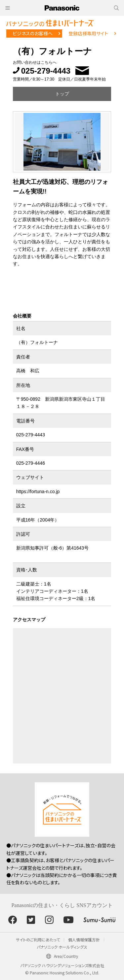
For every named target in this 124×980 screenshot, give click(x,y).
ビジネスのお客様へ (33, 33)
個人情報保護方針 (84, 940)
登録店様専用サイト (88, 33)
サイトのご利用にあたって (38, 940)
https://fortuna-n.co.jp (38, 491)
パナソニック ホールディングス (62, 947)
